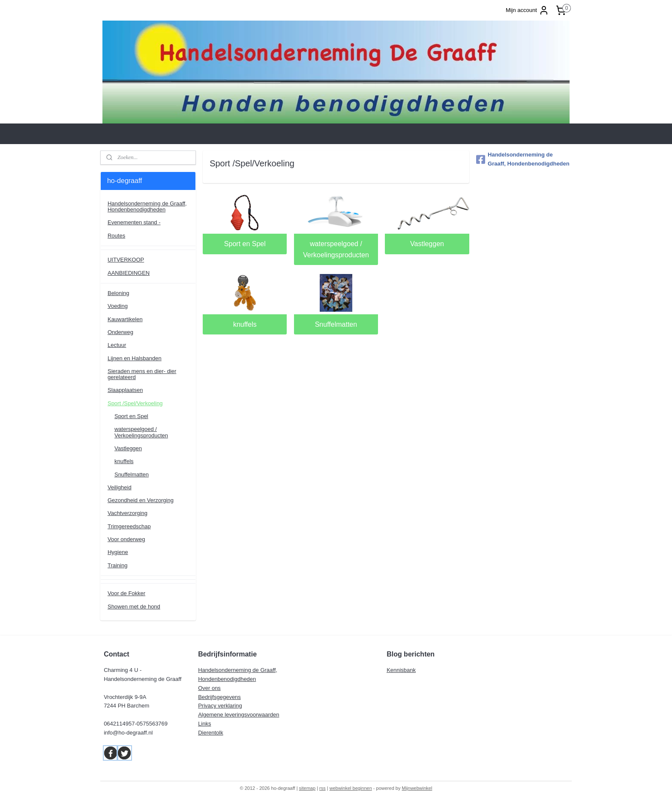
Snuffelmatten (336, 324)
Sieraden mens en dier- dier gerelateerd (142, 374)
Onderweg (120, 332)
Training (117, 565)
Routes (116, 236)
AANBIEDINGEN (129, 273)
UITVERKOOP (126, 260)
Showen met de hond (134, 607)
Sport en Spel (245, 244)
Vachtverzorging (127, 513)
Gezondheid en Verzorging (141, 500)
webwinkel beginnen (351, 788)
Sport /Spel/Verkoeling (135, 403)
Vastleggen (427, 244)
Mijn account (527, 10)
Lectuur (117, 345)
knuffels (245, 324)
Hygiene (118, 552)
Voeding (118, 306)
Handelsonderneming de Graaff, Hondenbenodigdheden (147, 206)
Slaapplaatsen (125, 390)
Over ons (209, 688)
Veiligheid (120, 487)
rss (322, 788)
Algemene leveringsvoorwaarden (238, 715)
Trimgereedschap (129, 526)
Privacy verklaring (220, 706)
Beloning (118, 293)
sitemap (307, 788)
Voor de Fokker (126, 593)
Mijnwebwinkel (417, 788)
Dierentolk (211, 733)
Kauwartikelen (125, 319)
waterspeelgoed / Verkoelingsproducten (336, 249)
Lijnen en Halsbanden (135, 358)
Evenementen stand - (134, 222)
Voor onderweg (126, 539)
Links (204, 724)
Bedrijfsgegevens (219, 697)
